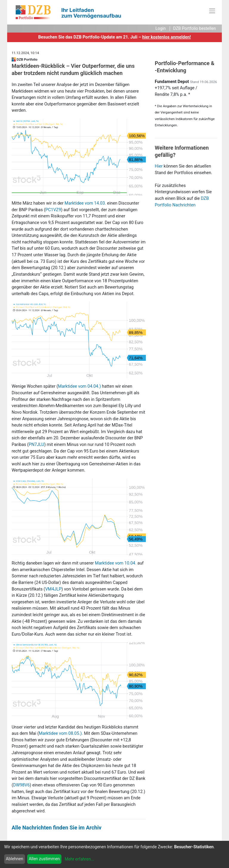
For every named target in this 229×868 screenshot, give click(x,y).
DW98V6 (21, 785)
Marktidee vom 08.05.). (61, 733)
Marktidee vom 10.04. (116, 563)
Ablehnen (15, 859)
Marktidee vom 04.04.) (79, 386)
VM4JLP (53, 589)
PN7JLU (36, 445)
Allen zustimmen (44, 859)
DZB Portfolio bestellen (194, 28)
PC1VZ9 (53, 210)
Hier (159, 166)
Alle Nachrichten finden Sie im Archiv (57, 828)
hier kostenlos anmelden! (167, 37)
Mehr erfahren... (79, 859)
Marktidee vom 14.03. (85, 203)
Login (161, 28)
